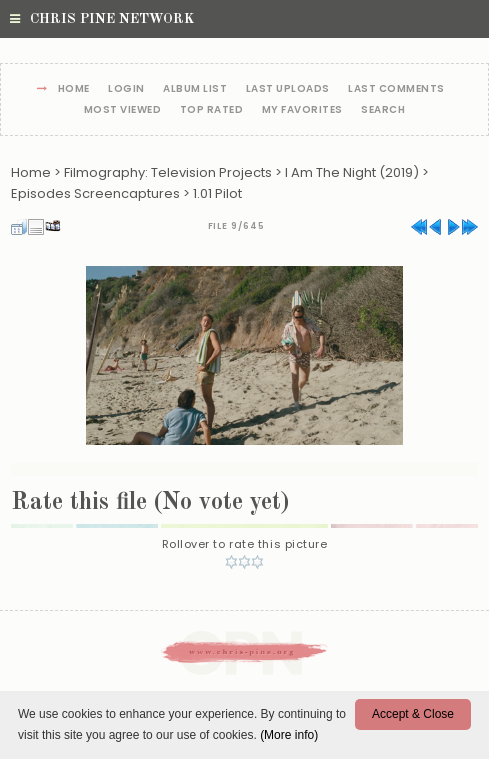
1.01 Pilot (217, 193)
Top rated (212, 110)
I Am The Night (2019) (352, 172)
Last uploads (288, 89)
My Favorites (302, 110)
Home (74, 89)
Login (126, 89)
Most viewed (123, 110)
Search (383, 110)
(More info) (289, 735)
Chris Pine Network (102, 19)
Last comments (396, 89)
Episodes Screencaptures (95, 193)
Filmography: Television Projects (168, 172)
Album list (195, 89)
